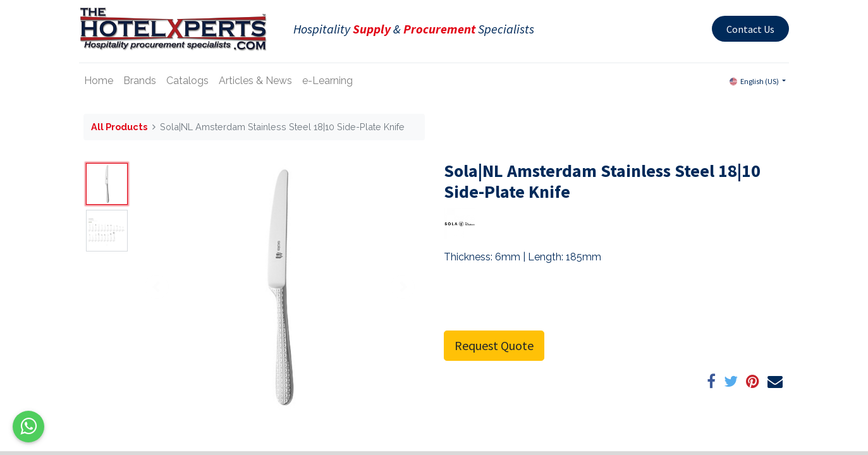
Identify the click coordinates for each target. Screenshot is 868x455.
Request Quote (494, 345)
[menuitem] (103, 81)
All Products (119, 127)
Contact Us (747, 29)
